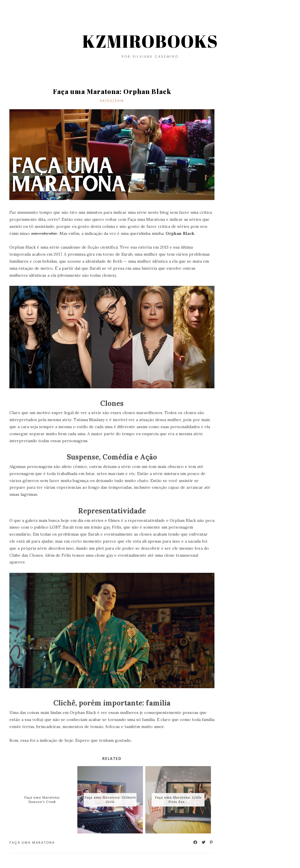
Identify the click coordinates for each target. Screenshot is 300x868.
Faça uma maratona (32, 843)
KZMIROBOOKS (150, 41)
